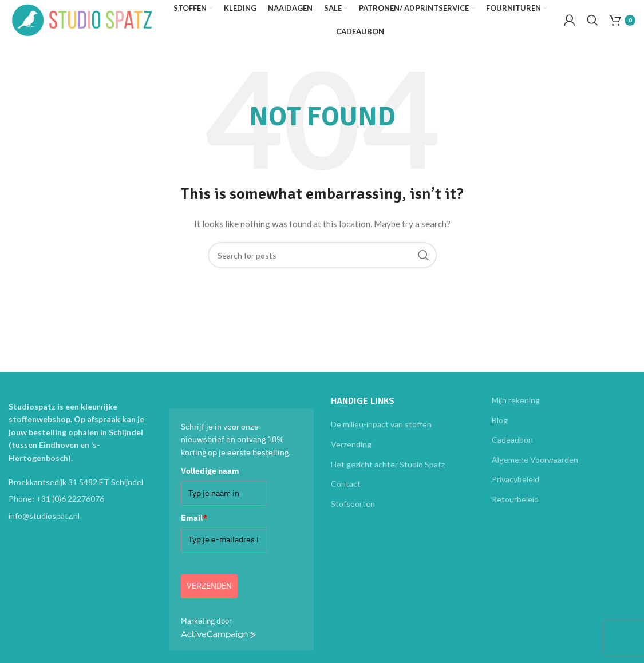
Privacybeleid (515, 488)
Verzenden (209, 594)
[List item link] (80, 507)
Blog (500, 428)
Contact (346, 492)
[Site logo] (94, 23)
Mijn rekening (516, 409)
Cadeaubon (512, 448)
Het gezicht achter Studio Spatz (388, 472)
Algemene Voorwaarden (535, 468)
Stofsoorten (353, 512)
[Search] (592, 25)
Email (194, 526)
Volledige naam (210, 479)
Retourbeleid (515, 507)
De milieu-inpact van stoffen (381, 433)
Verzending (351, 452)
